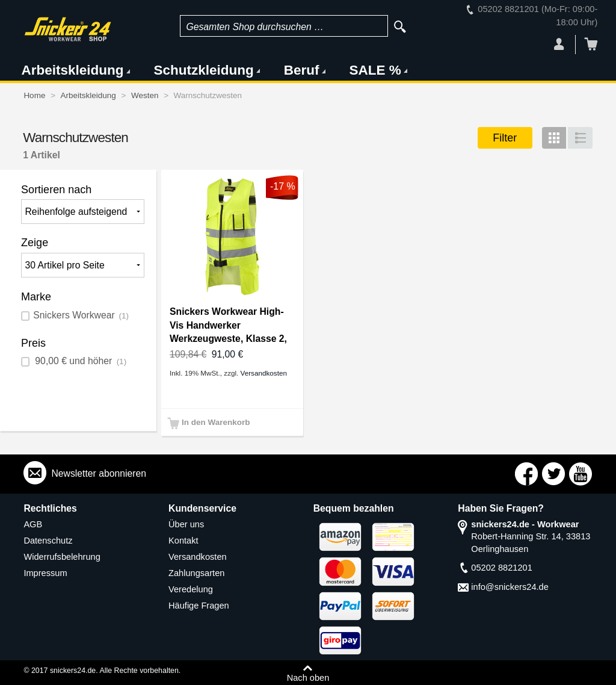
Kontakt (183, 541)
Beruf (302, 70)
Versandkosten (264, 373)
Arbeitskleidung (72, 70)
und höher (80, 361)
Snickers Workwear (81, 315)
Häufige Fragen (199, 606)
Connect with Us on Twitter (553, 474)
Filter (505, 138)
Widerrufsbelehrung (62, 557)
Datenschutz (48, 541)
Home (34, 95)
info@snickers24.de (510, 587)
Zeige (35, 243)
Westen (145, 95)
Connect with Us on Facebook (526, 474)
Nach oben (308, 678)
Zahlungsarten (196, 573)
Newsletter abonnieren (99, 473)
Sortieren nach (56, 190)
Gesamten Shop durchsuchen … (255, 27)
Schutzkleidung (204, 70)
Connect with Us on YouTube (581, 474)
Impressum (45, 573)
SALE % (375, 70)
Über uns (186, 524)
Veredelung (191, 589)
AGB (33, 524)
